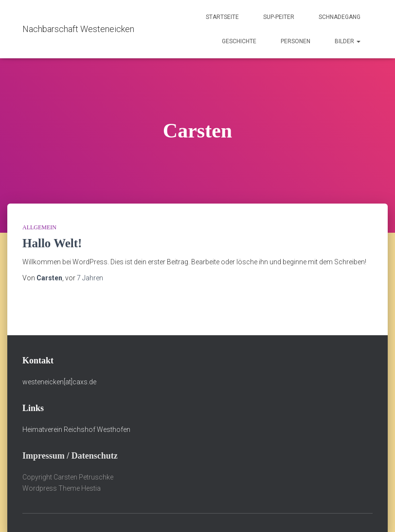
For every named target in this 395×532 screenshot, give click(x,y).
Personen (296, 41)
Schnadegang (340, 17)
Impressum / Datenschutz (70, 456)
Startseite (222, 17)
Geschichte (239, 41)
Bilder (348, 41)
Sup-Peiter (279, 17)
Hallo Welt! (52, 243)
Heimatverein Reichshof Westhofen (76, 429)
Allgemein (39, 227)
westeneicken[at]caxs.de (59, 382)
